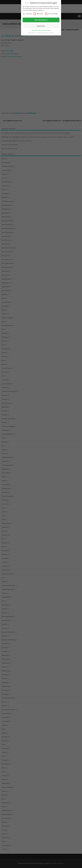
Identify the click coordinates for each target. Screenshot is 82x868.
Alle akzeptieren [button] (41, 20)
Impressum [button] (51, 33)
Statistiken (38, 14)
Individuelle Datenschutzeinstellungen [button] (41, 30)
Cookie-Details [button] (32, 33)
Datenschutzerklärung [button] (42, 33)
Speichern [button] (41, 26)
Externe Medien (52, 14)
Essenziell (27, 14)
